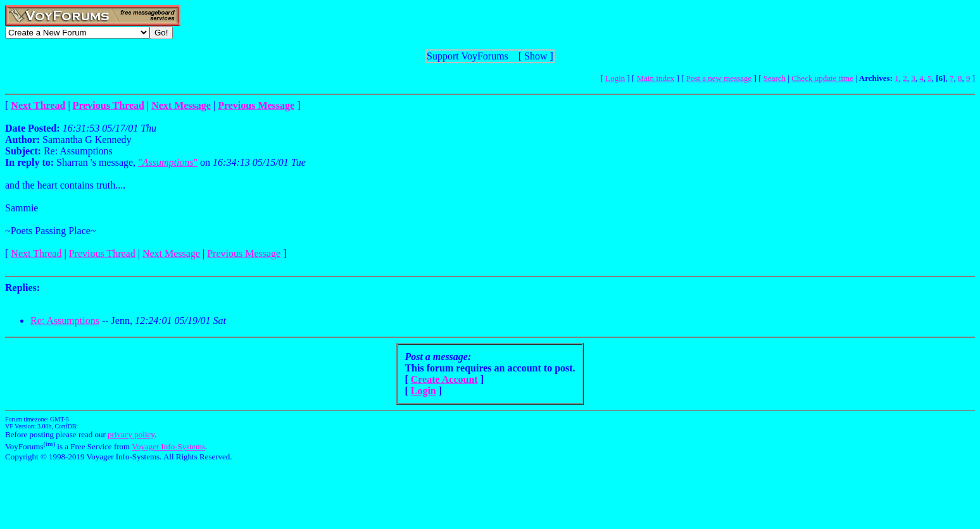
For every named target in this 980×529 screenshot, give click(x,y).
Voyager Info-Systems (168, 446)
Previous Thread (102, 253)
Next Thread (36, 253)
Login (615, 78)
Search (775, 78)
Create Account (444, 379)
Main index (656, 78)
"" (168, 162)
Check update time (822, 78)
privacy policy (131, 434)
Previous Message (244, 253)
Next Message (171, 253)
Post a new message (719, 78)
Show (536, 56)
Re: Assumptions (65, 321)
